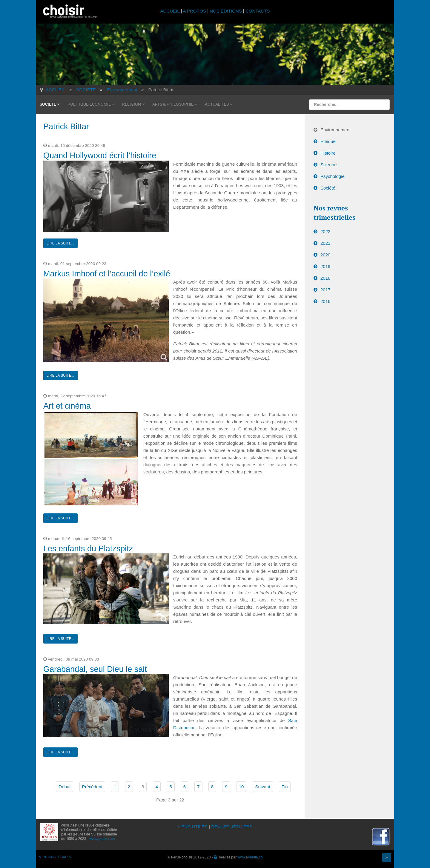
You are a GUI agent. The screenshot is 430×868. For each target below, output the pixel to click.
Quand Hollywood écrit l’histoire (100, 156)
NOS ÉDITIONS (226, 11)
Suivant (263, 787)
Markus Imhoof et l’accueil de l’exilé (107, 274)
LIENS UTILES (193, 827)
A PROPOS (194, 11)
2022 (325, 231)
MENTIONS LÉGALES (55, 857)
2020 (325, 255)
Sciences (330, 165)
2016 (325, 301)
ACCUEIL (171, 11)
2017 (325, 290)
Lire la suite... (60, 243)
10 (241, 787)
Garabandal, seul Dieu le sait (95, 669)
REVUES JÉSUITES (232, 827)
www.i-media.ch (250, 857)
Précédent (92, 787)
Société (328, 188)
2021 (325, 243)
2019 (325, 266)
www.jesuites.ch (102, 839)
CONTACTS (258, 11)
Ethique (328, 141)
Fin (285, 787)
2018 (325, 278)
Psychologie (333, 176)
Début (64, 787)
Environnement (335, 130)
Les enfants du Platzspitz (88, 549)
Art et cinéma (67, 406)
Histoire (328, 153)
